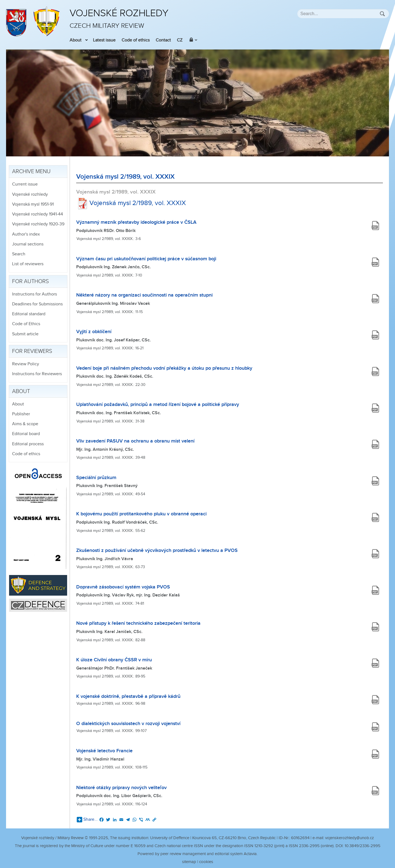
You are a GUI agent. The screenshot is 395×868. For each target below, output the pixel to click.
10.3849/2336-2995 (363, 846)
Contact (163, 40)
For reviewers (32, 351)
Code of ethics (136, 40)
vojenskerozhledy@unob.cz (349, 838)
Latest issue (104, 40)
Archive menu (31, 172)
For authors (31, 281)
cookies (206, 862)
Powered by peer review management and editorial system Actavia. (197, 854)
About (76, 40)
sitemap (189, 862)
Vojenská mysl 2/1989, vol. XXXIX (131, 203)
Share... (87, 820)
